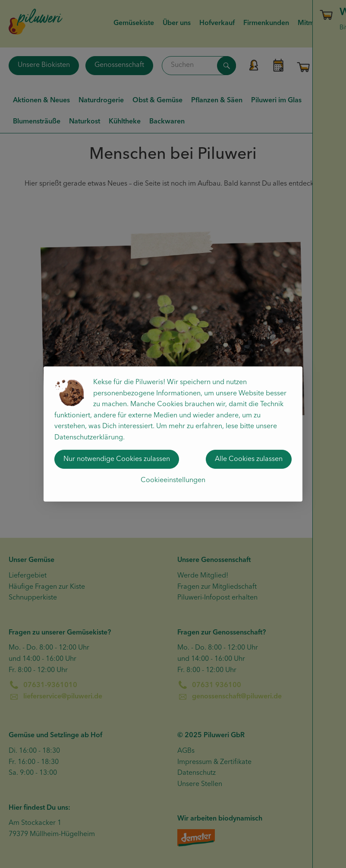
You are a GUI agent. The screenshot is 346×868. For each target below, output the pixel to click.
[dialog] (173, 434)
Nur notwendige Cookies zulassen (117, 459)
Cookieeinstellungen (173, 480)
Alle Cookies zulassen (249, 459)
